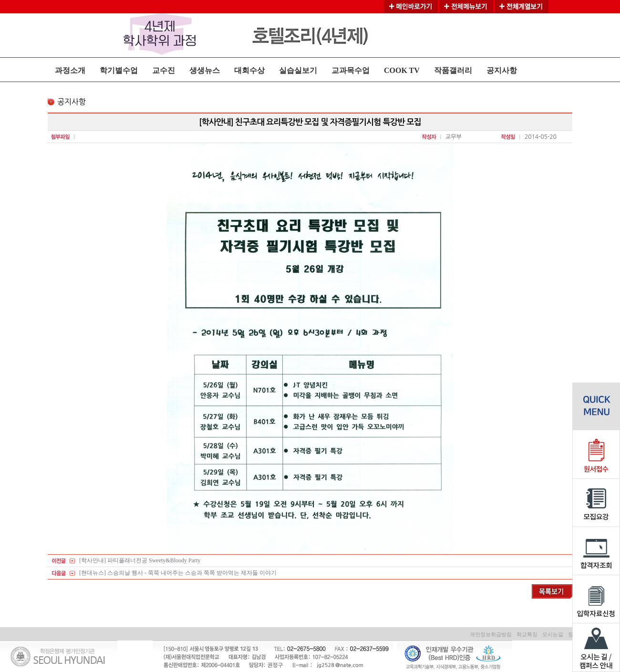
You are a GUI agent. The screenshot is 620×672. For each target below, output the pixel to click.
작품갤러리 (453, 70)
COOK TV (402, 70)
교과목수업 (351, 70)
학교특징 (527, 634)
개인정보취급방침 (491, 634)
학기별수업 (119, 70)
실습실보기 (298, 70)
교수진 (164, 70)
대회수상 (249, 70)
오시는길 (553, 634)
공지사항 (502, 70)
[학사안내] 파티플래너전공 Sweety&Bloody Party (140, 560)
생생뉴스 (205, 70)
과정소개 (70, 70)
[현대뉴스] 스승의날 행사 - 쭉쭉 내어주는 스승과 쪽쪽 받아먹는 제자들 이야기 (178, 573)
